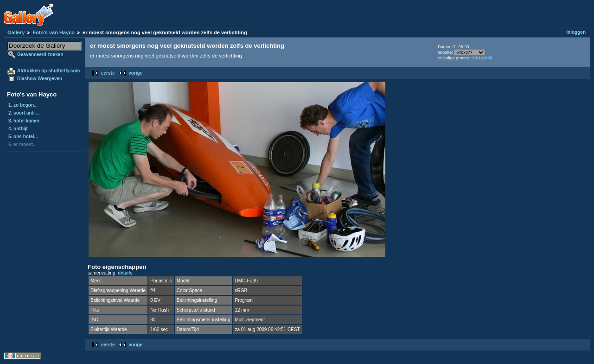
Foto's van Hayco (54, 32)
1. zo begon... (23, 105)
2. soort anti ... (24, 113)
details (125, 273)
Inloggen (576, 32)
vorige (135, 73)
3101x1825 (482, 58)
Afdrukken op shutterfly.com (48, 71)
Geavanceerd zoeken (40, 54)
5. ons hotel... (23, 137)
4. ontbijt (18, 129)
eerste (108, 73)
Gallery (16, 32)
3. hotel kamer (24, 121)
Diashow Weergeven (40, 79)
